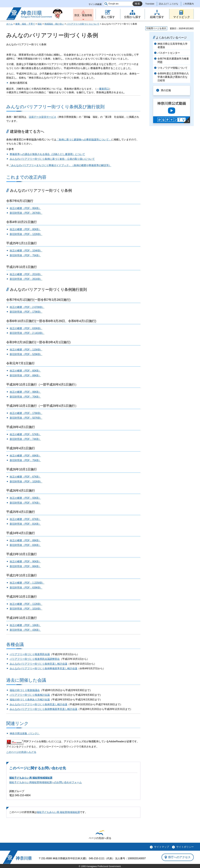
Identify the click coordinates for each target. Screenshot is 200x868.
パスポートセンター (169, 53)
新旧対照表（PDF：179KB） (26, 312)
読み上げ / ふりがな (169, 4)
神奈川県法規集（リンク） (25, 733)
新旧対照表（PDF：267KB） (26, 213)
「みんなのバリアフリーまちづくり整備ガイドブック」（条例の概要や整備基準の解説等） (60, 165)
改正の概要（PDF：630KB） (26, 328)
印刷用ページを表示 (156, 28)
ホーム (10, 24)
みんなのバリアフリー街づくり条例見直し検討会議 (38, 664)
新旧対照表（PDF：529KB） (26, 354)
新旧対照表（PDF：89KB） (25, 376)
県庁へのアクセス (179, 857)
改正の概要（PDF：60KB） (25, 371)
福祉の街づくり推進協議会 (25, 690)
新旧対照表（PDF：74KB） (25, 439)
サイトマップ (162, 847)
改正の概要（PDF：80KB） (25, 229)
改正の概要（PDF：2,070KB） (27, 307)
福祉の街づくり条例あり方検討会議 (30, 700)
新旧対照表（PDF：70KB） (25, 397)
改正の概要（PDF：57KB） (25, 434)
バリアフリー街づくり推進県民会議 (30, 654)
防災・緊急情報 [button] (83, 15)
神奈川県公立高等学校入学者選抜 (172, 46)
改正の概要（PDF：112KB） (26, 604)
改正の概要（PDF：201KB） (26, 274)
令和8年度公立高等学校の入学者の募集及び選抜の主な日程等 (173, 77)
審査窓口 (104, 89)
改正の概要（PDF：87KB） (25, 519)
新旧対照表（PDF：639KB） (26, 588)
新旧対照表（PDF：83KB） (25, 545)
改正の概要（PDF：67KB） (25, 477)
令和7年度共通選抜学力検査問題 (173, 60)
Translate (150, 4)
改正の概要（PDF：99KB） (25, 392)
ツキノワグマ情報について (172, 68)
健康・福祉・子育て (25, 24)
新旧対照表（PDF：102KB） (26, 482)
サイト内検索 (95, 4)
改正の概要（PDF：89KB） (25, 540)
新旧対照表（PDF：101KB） (26, 609)
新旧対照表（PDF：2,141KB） (27, 333)
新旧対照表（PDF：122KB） (26, 234)
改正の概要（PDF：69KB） (25, 456)
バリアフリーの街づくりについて (83, 24)
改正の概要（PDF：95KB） (25, 208)
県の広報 (166, 90)
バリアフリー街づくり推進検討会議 (30, 695)
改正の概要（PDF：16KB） (25, 625)
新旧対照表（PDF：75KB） (25, 255)
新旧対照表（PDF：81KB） (25, 524)
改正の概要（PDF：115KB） (26, 350)
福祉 (40, 24)
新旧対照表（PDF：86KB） (25, 566)
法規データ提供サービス (42, 117)
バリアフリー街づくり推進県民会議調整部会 (35, 659)
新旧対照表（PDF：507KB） (26, 418)
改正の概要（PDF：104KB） (26, 251)
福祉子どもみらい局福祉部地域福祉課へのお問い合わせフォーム (45, 782)
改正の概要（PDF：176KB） (26, 413)
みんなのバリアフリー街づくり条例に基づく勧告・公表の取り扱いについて (52, 159)
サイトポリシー (185, 847)
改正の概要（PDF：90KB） (25, 562)
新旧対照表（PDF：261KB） (26, 279)
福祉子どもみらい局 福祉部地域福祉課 (31, 778)
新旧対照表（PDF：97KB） (25, 503)
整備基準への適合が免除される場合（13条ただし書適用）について (47, 154)
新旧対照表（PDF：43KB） (25, 630)
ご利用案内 (188, 4)
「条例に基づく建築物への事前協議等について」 (84, 140)
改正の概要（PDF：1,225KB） (27, 583)
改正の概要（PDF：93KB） (25, 498)
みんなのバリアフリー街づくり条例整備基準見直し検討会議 (43, 668)
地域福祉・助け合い (54, 24)
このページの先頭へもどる (21, 752)
